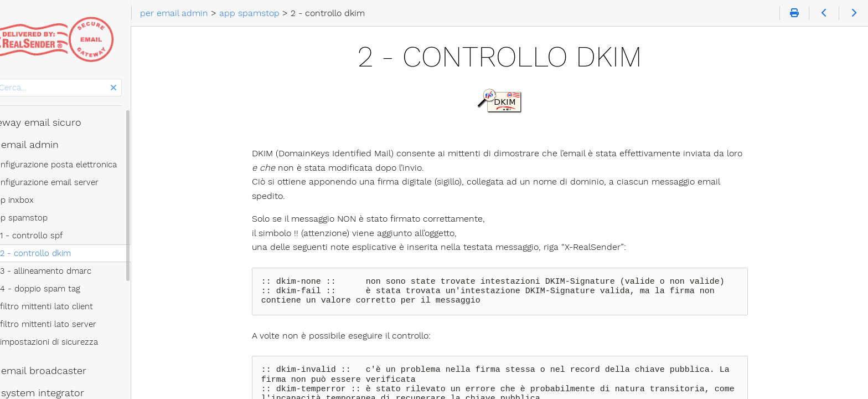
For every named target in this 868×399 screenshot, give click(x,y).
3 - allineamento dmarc (72, 271)
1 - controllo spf (58, 236)
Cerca (10, 79)
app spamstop (46, 218)
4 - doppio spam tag (67, 289)
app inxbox (39, 200)
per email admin (47, 145)
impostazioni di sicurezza (76, 342)
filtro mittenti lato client (73, 306)
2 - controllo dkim (62, 253)
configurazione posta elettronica (81, 165)
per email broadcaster (61, 371)
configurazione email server (71, 182)
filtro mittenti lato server (75, 324)
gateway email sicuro (58, 122)
